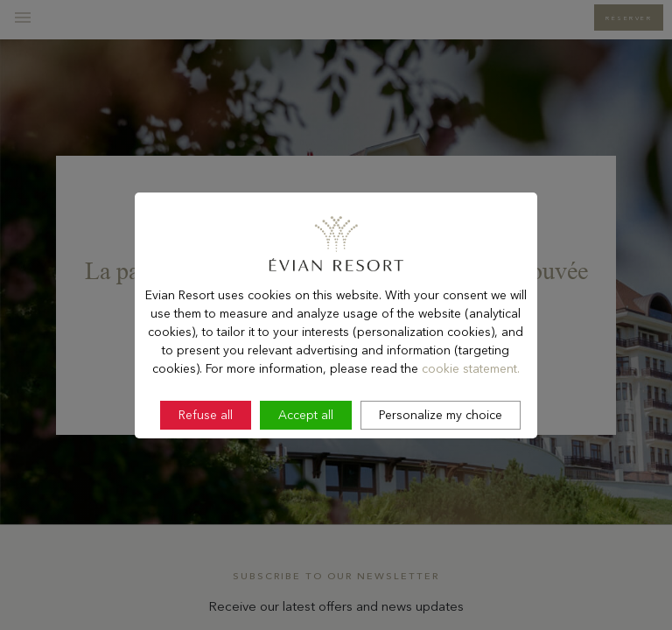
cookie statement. (471, 402)
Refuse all (206, 448)
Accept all (306, 448)
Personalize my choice (441, 448)
